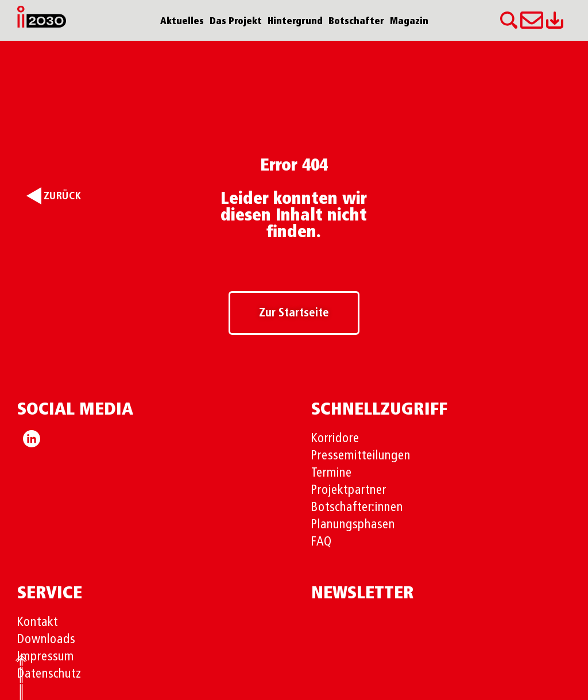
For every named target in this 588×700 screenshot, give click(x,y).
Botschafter (356, 22)
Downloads (46, 640)
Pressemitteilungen (361, 456)
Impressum (46, 657)
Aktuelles (182, 22)
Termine (332, 473)
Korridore (335, 439)
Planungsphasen (353, 525)
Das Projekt (236, 22)
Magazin (409, 22)
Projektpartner (349, 490)
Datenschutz (49, 674)
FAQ (322, 542)
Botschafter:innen (357, 508)
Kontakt (38, 622)
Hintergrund (295, 22)
